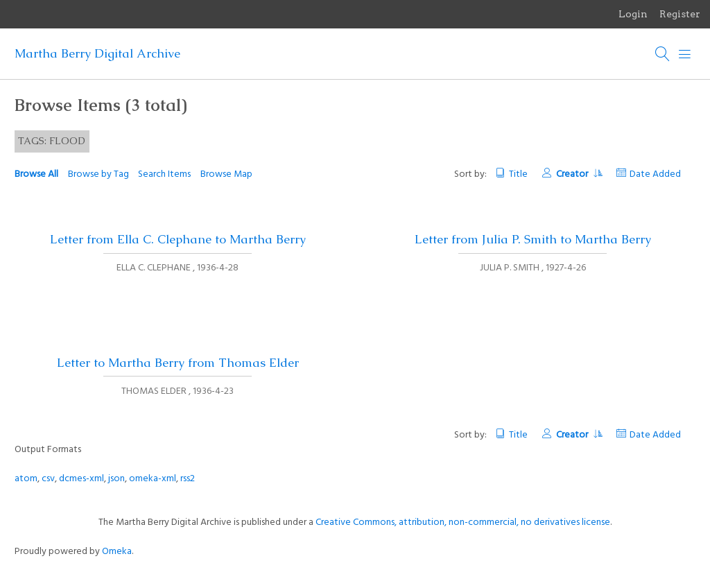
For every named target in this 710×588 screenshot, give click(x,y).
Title (518, 174)
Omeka (117, 552)
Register (680, 14)
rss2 (188, 479)
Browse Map (226, 174)
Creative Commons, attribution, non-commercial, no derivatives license (463, 522)
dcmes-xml (81, 479)
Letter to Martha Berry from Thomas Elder (178, 363)
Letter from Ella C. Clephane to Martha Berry (178, 239)
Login (633, 14)
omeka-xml (153, 479)
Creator (579, 174)
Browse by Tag (98, 174)
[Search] (663, 54)
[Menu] (685, 54)
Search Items (164, 174)
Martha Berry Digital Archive (97, 53)
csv (48, 479)
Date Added (655, 174)
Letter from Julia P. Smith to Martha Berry (533, 239)
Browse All (36, 174)
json (116, 479)
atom (26, 479)
